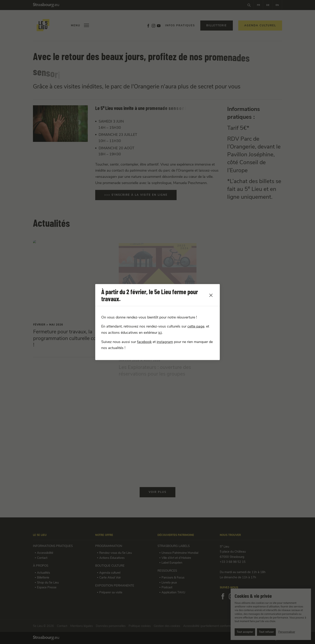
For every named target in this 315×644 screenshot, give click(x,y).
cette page (196, 327)
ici (160, 333)
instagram (165, 342)
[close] (211, 295)
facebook (144, 342)
